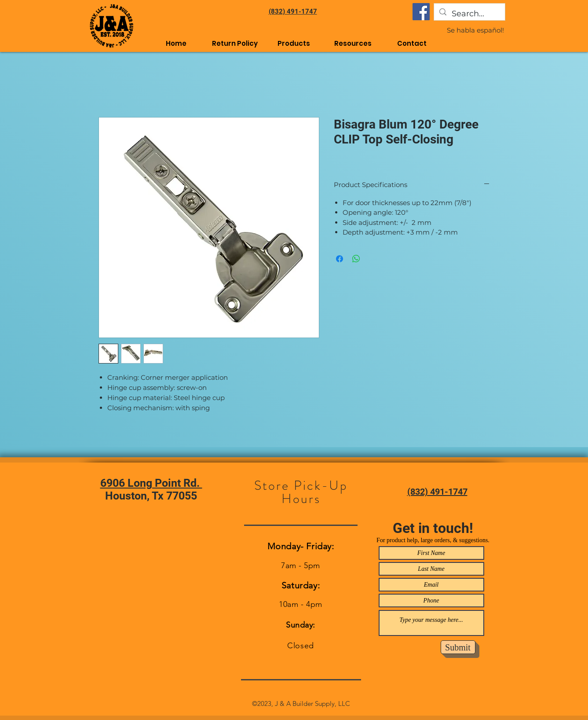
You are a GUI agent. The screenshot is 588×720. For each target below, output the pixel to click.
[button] (353, 43)
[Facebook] (421, 12)
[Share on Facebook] (340, 259)
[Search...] (469, 14)
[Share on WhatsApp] (356, 259)
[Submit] (458, 647)
